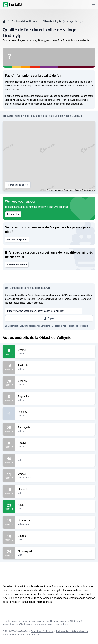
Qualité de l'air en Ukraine (24, 21)
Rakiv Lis (55, 366)
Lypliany (55, 412)
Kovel (55, 505)
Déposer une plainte (17, 240)
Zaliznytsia (55, 428)
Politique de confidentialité (79, 326)
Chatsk (55, 474)
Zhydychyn (55, 397)
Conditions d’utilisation (50, 326)
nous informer (35, 104)
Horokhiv (55, 489)
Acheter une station (17, 265)
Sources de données (56, 190)
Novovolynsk (55, 551)
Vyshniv (55, 381)
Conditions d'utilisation (42, 631)
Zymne (55, 350)
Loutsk (55, 536)
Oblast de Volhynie (52, 21)
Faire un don (13, 214)
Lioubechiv (55, 520)
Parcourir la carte (18, 185)
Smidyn (55, 443)
